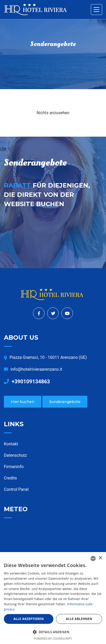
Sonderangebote (65, 402)
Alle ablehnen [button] (79, 619)
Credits (10, 478)
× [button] (100, 558)
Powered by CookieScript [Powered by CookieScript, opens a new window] (53, 638)
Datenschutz (15, 455)
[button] (53, 632)
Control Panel (16, 489)
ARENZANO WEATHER (53, 545)
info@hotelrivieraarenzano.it (33, 369)
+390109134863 (27, 382)
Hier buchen (23, 402)
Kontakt (11, 444)
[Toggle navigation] (97, 10)
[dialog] (53, 598)
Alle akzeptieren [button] (29, 619)
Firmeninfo (14, 467)
